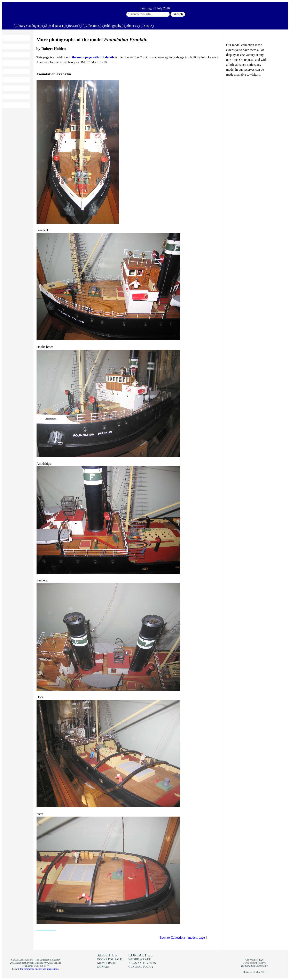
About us (132, 26)
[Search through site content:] (148, 14)
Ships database (54, 26)
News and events (142, 963)
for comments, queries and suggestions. (40, 969)
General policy (141, 967)
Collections (92, 26)
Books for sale (14, 88)
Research (74, 26)
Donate (147, 26)
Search (178, 14)
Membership (13, 97)
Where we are (140, 959)
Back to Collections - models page (182, 938)
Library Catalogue (28, 26)
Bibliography (113, 26)
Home (9, 38)
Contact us (141, 955)
